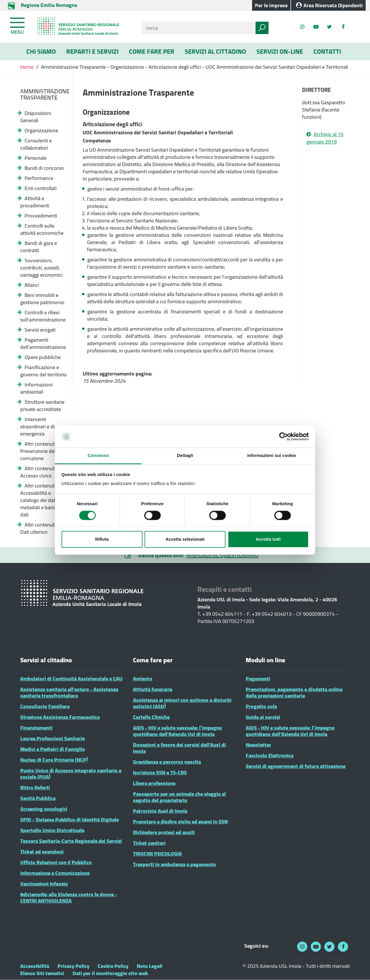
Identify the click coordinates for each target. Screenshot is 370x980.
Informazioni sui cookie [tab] (272, 456)
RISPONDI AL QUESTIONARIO (223, 555)
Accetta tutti (268, 539)
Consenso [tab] (98, 456)
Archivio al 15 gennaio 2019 (325, 138)
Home (27, 67)
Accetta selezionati (185, 539)
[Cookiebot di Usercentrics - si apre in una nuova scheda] (283, 436)
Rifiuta (102, 539)
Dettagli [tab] (185, 456)
